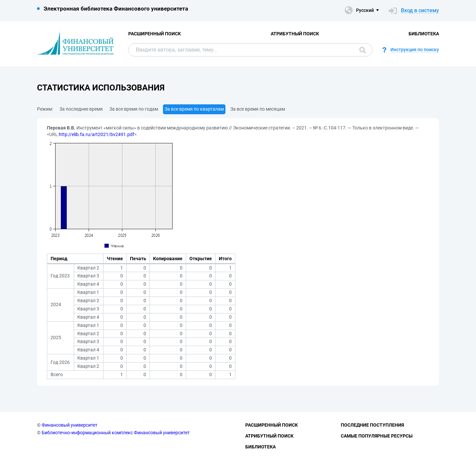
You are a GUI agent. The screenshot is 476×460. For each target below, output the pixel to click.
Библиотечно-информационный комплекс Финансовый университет (116, 433)
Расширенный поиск (155, 34)
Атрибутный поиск (295, 34)
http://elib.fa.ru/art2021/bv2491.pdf (97, 134)
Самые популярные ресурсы (377, 436)
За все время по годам (134, 109)
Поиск (363, 50)
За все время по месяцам (258, 109)
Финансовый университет (70, 425)
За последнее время (81, 109)
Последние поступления (372, 425)
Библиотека (424, 34)
